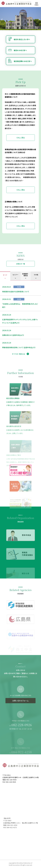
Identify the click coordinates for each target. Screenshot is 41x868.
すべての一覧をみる (19, 354)
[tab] (5, 276)
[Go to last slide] (2, 19)
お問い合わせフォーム (20, 708)
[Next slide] (39, 19)
